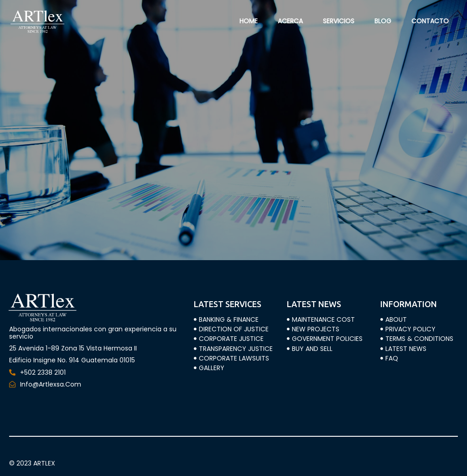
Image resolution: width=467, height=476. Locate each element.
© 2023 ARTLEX (32, 463)
